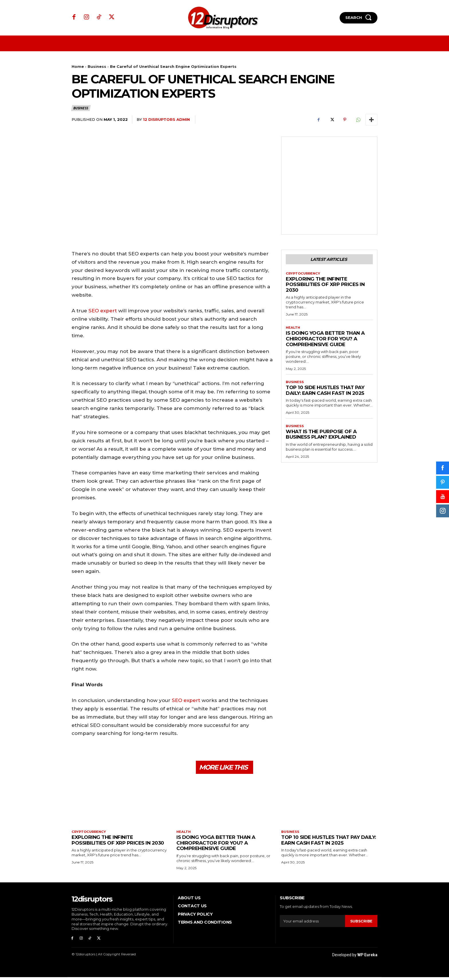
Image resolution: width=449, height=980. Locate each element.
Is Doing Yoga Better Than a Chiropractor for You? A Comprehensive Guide (325, 340)
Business (97, 66)
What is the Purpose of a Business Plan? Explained (321, 437)
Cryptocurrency (304, 274)
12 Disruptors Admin (166, 119)
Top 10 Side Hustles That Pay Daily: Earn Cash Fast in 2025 (325, 392)
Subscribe (361, 923)
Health (293, 329)
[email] (312, 923)
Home (78, 66)
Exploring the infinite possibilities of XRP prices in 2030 (325, 286)
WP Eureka (367, 958)
